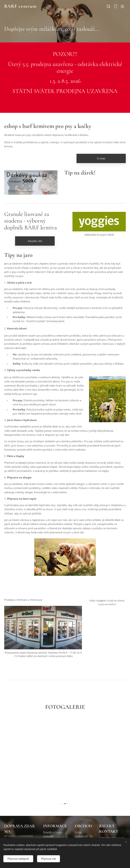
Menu (122, 6)
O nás (78, 832)
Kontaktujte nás (84, 836)
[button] (109, 6)
